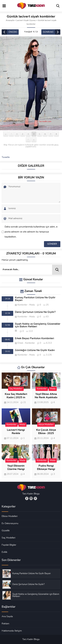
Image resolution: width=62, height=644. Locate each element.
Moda (32, 305)
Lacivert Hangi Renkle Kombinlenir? (16, 433)
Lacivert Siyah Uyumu (26, 21)
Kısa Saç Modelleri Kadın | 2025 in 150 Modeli (16, 398)
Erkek (20, 343)
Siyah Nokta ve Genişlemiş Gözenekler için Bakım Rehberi (38, 325)
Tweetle (6, 157)
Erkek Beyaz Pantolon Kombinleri (34, 339)
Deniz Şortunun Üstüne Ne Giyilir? (35, 312)
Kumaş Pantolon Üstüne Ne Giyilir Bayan (35, 299)
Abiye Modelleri (46, 425)
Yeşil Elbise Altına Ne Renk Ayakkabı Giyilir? (46, 398)
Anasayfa (10, 21)
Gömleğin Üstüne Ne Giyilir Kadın (35, 350)
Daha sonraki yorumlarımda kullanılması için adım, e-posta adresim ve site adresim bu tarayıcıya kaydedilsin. (31, 232)
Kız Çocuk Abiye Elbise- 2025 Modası (46, 433)
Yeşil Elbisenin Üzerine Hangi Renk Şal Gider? (16, 469)
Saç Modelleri (16, 389)
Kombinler (22, 305)
